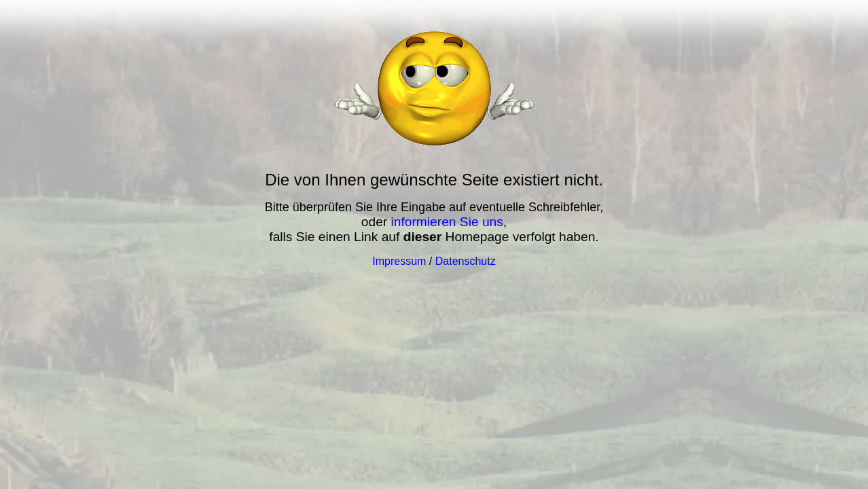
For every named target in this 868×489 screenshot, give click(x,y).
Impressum (399, 261)
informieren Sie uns (447, 222)
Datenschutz (466, 261)
